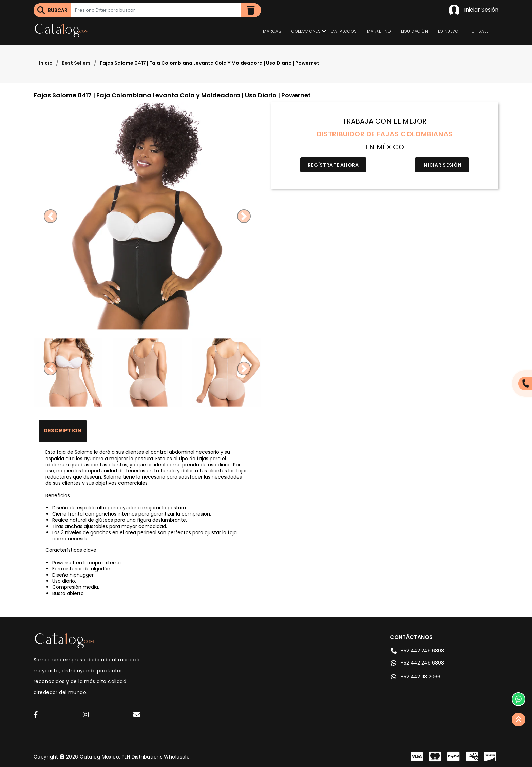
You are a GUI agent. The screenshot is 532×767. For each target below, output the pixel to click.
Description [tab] (63, 431)
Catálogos (344, 31)
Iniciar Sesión (473, 10)
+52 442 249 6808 (417, 651)
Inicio (46, 63)
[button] (51, 216)
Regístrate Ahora (333, 165)
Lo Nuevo (448, 31)
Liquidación (414, 31)
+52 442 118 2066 (415, 677)
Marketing (379, 31)
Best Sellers (76, 63)
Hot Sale (478, 31)
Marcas (272, 31)
